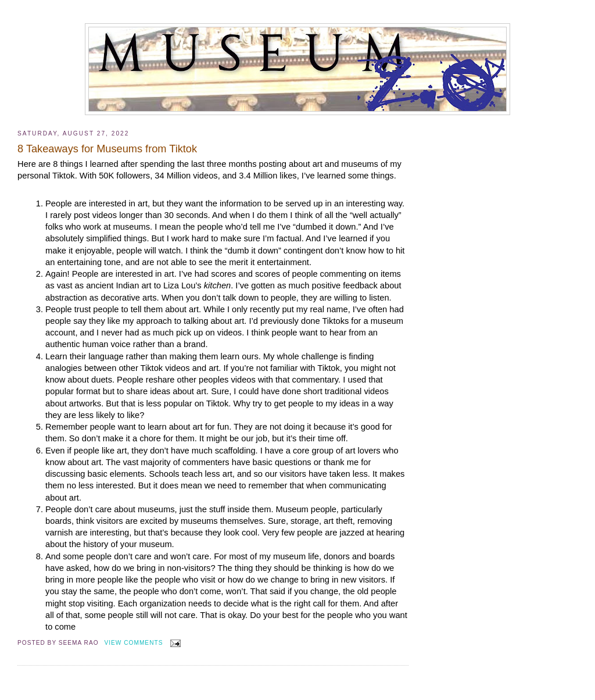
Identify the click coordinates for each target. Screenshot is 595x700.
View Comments (134, 643)
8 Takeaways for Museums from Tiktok (107, 149)
